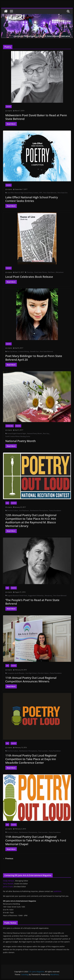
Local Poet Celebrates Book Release (29, 277)
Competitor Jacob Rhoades (16, 673)
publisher (57, 891)
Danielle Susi (34, 351)
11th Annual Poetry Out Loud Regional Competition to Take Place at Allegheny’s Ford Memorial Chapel (36, 840)
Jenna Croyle (8, 887)
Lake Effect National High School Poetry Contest (23, 193)
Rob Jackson (60, 272)
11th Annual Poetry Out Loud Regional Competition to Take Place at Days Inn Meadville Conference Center (31, 759)
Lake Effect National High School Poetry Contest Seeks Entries (32, 199)
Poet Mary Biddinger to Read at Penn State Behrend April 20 (34, 358)
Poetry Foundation (55, 511)
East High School (31, 673)
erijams (10, 111)
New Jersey (48, 596)
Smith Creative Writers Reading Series (18, 436)
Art (7, 503)
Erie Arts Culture (13, 511)
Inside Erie (10, 426)
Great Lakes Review (41, 272)
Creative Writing (24, 351)
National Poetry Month (34, 433)
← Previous (8, 858)
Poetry (9, 107)
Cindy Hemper (9, 881)
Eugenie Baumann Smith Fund (17, 596)
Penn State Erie (63, 193)
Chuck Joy (30, 272)
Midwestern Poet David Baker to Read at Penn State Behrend (36, 117)
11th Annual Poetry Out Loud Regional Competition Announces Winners (31, 679)
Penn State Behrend (50, 193)
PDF (41, 193)
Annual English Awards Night (17, 433)
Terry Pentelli (8, 884)
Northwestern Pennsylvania (39, 511)
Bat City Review (12, 351)
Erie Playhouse (24, 511)
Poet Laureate (43, 751)
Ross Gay (46, 433)
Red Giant (51, 272)
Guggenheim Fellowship (36, 596)
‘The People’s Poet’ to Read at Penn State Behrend (32, 602)
